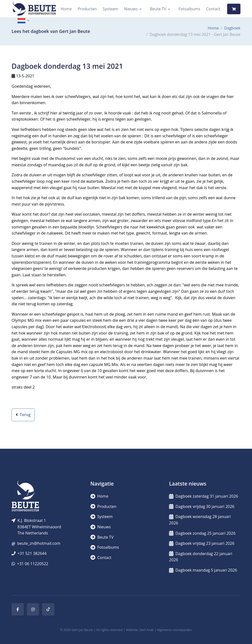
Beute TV (158, 9)
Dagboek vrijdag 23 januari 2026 (202, 543)
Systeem (110, 9)
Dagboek (232, 28)
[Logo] (34, 9)
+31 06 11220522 (33, 564)
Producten (87, 9)
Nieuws (131, 9)
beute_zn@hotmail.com (39, 543)
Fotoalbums (189, 9)
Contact (213, 9)
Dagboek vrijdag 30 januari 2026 (202, 506)
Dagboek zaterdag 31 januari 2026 (204, 496)
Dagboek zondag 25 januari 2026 (202, 533)
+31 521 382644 (32, 553)
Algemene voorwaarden (174, 630)
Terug (23, 415)
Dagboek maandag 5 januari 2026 (203, 570)
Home (66, 9)
